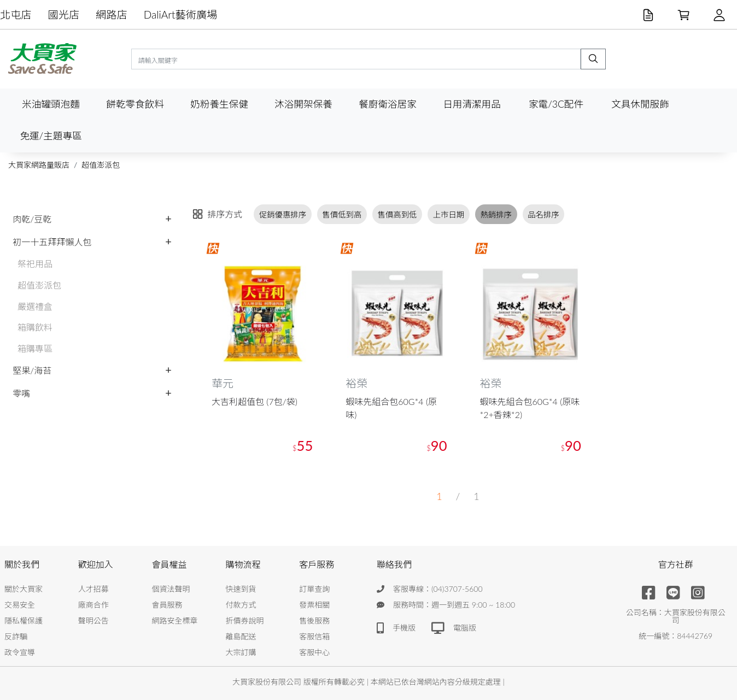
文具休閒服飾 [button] (640, 104)
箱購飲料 (35, 327)
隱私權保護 (24, 620)
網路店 (112, 14)
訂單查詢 (314, 589)
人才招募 (93, 589)
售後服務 (314, 620)
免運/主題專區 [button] (51, 136)
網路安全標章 (175, 620)
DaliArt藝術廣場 (181, 14)
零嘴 (21, 393)
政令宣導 (20, 652)
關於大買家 (24, 589)
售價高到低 (397, 214)
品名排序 (543, 214)
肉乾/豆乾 (32, 219)
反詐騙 (16, 636)
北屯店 (16, 14)
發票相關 (314, 605)
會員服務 (167, 605)
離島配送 (241, 636)
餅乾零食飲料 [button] (135, 104)
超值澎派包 (101, 165)
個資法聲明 (171, 589)
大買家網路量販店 (39, 165)
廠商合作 (93, 605)
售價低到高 (342, 214)
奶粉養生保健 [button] (219, 104)
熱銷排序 (496, 214)
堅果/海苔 (32, 370)
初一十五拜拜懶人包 (52, 242)
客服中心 (314, 652)
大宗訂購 (241, 652)
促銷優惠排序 (283, 214)
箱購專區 (35, 348)
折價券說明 (244, 620)
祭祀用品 (35, 264)
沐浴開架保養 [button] (303, 104)
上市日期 (449, 214)
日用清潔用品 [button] (472, 104)
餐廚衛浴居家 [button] (388, 104)
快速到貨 (241, 589)
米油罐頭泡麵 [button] (51, 104)
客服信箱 (314, 636)
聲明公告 (93, 620)
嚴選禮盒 (35, 306)
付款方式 (241, 605)
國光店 (64, 14)
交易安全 (20, 605)
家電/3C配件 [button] (556, 104)
